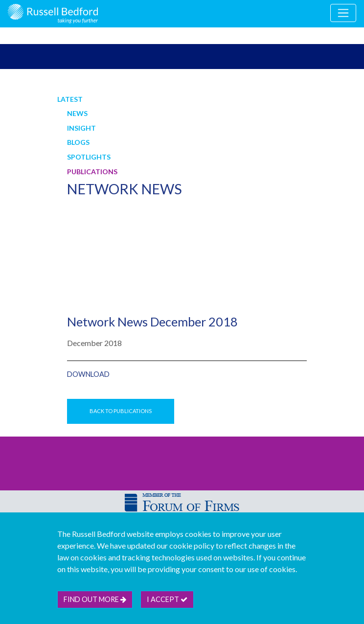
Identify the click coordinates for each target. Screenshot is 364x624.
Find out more (95, 599)
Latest (70, 99)
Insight (81, 128)
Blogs (78, 142)
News (77, 113)
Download (88, 374)
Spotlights (89, 157)
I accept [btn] (167, 599)
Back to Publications (121, 411)
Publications (92, 172)
